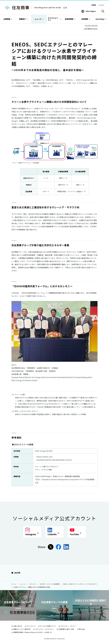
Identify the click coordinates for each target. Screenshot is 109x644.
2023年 (16, 573)
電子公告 (82, 629)
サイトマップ (31, 626)
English (101, 5)
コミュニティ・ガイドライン (44, 629)
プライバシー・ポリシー (68, 626)
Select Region (91, 11)
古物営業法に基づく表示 (66, 629)
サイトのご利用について (48, 626)
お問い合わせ (18, 626)
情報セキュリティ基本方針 (22, 629)
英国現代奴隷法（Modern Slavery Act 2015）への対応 (32, 632)
